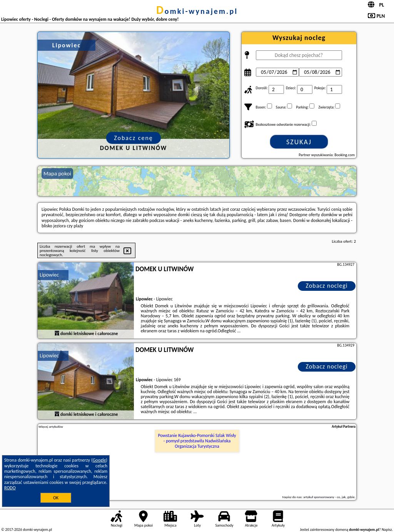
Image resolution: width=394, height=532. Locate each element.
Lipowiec (49, 275)
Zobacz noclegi (327, 286)
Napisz (387, 529)
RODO (10, 488)
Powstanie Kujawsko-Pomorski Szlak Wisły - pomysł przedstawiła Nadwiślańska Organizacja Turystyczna (197, 441)
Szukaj (299, 142)
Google (99, 460)
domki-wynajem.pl (197, 11)
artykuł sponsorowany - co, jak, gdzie (329, 497)
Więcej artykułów (51, 427)
